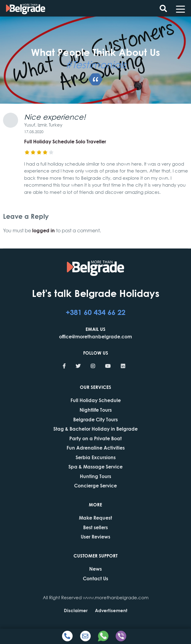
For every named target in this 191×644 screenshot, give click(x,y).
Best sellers (95, 527)
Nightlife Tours (96, 410)
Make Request (95, 518)
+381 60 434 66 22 (95, 312)
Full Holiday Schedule (96, 400)
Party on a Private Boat (95, 438)
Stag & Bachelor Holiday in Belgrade (95, 429)
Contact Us (95, 578)
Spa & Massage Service (95, 467)
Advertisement (111, 610)
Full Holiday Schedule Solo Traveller (65, 141)
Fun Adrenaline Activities (96, 448)
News (95, 569)
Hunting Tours (95, 476)
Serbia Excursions (96, 457)
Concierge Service (95, 485)
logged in (44, 230)
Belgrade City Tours (95, 419)
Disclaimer (76, 610)
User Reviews (95, 537)
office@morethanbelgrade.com (95, 336)
